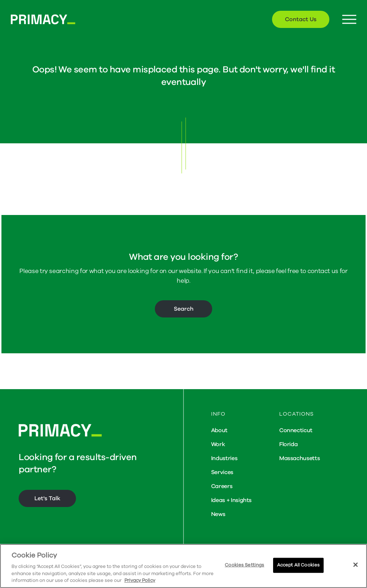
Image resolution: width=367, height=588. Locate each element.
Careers (222, 486)
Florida (289, 444)
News (218, 514)
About (219, 430)
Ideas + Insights (231, 500)
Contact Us (301, 19)
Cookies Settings (244, 565)
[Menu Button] (349, 20)
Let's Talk (47, 498)
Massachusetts (299, 458)
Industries (224, 458)
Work (218, 444)
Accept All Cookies (298, 565)
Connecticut (296, 430)
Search (184, 309)
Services (222, 472)
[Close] (356, 565)
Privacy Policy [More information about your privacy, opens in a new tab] (140, 580)
